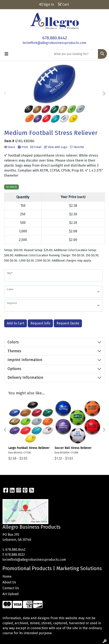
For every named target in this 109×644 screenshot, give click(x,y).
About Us (9, 582)
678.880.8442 (55, 38)
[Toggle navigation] (6, 54)
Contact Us (11, 588)
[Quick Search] (73, 54)
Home (7, 576)
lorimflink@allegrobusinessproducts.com (54, 43)
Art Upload (11, 594)
